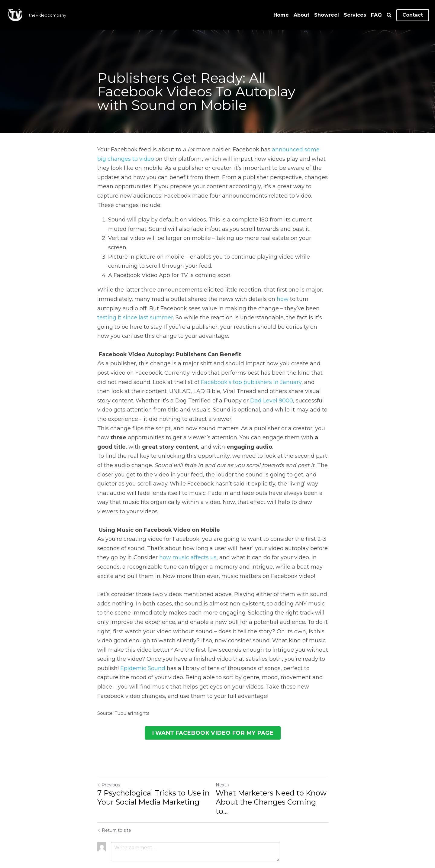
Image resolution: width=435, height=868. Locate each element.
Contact (413, 15)
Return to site (114, 802)
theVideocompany (48, 15)
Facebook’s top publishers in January (230, 373)
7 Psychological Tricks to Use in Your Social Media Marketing (153, 778)
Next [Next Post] (228, 765)
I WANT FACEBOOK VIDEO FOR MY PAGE (218, 714)
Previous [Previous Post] (109, 765)
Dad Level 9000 (233, 391)
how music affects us (188, 539)
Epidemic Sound (120, 650)
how (283, 290)
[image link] (15, 15)
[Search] (389, 15)
